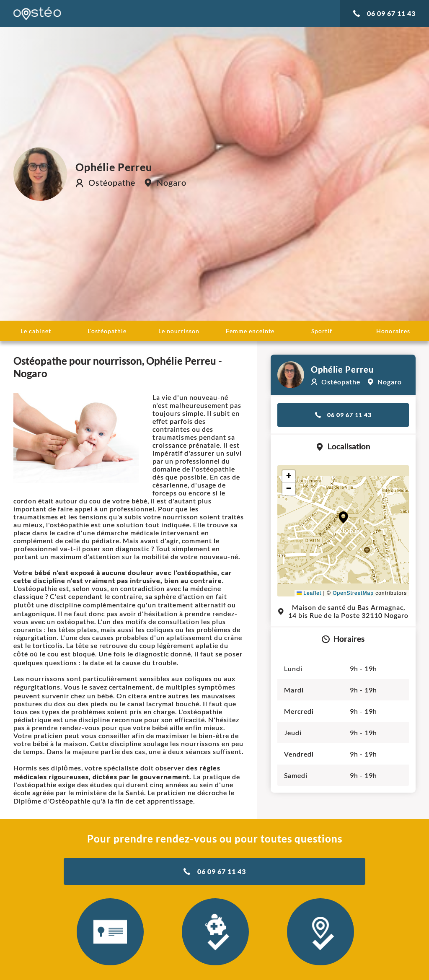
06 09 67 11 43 (384, 13)
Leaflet (309, 593)
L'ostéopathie (107, 331)
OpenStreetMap (353, 593)
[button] (343, 517)
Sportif (322, 331)
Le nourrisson (179, 331)
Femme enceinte (250, 331)
